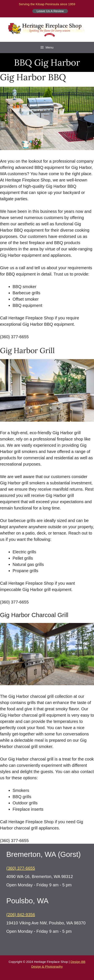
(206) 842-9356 (21, 915)
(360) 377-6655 (21, 868)
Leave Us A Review (50, 11)
